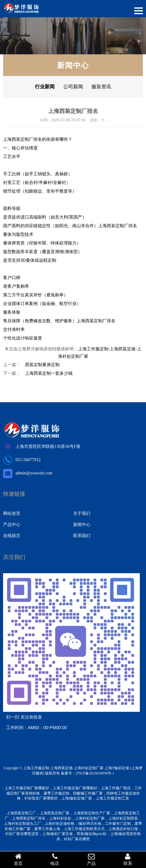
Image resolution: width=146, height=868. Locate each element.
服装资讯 (101, 87)
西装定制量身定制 (42, 365)
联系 (128, 859)
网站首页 (12, 513)
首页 (18, 859)
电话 (55, 859)
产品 (91, 859)
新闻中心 (82, 524)
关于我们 (82, 513)
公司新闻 (73, 87)
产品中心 (12, 524)
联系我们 (82, 536)
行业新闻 (45, 87)
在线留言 (12, 536)
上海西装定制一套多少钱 (49, 373)
